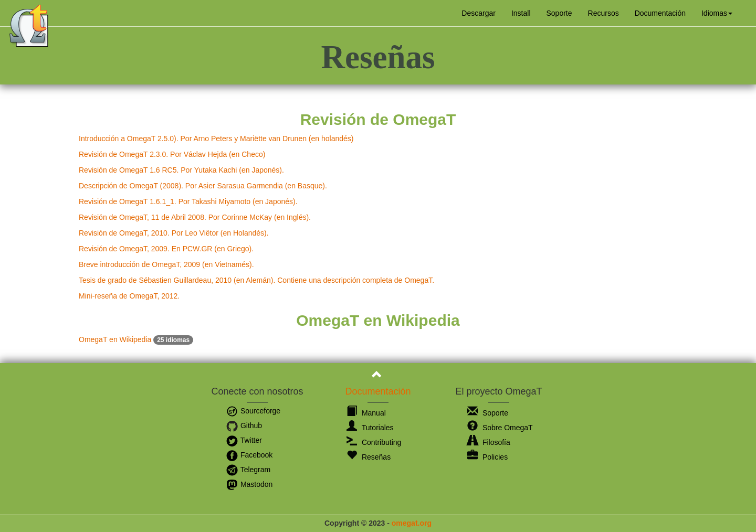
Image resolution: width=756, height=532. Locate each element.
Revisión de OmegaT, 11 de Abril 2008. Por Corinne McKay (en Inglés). (195, 217)
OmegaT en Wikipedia (136, 339)
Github (244, 425)
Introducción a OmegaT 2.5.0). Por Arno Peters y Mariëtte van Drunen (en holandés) (216, 139)
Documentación (660, 13)
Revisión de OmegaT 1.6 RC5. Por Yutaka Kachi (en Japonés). (181, 170)
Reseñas (369, 457)
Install (521, 13)
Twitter (244, 440)
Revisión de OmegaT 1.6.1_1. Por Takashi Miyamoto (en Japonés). (188, 201)
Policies (487, 457)
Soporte (559, 13)
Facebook (249, 455)
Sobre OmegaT (500, 428)
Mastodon (249, 484)
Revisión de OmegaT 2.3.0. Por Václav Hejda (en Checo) (172, 154)
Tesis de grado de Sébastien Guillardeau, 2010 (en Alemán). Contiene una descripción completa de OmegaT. (256, 280)
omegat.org (412, 523)
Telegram (248, 470)
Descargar (479, 13)
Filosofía (489, 442)
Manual (366, 413)
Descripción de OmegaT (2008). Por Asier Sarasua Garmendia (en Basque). (203, 186)
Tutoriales (370, 428)
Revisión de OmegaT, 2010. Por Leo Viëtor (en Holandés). (174, 233)
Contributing (374, 442)
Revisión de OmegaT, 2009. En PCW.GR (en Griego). (166, 249)
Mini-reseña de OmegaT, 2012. (129, 296)
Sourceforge (253, 411)
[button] (717, 13)
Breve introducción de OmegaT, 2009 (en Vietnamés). (166, 264)
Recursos (603, 13)
